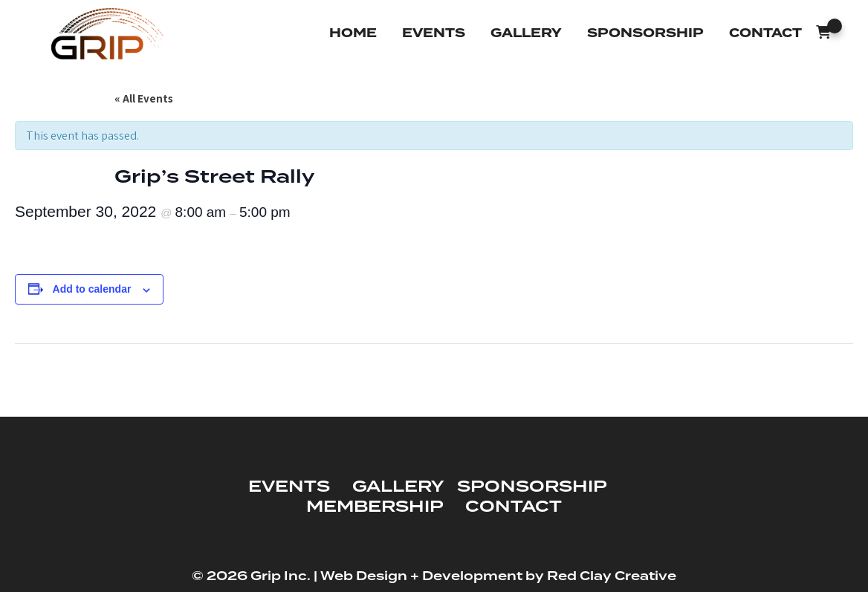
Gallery (526, 33)
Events (434, 33)
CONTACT (514, 507)
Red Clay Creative (612, 576)
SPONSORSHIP (532, 487)
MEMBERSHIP (375, 507)
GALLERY (398, 487)
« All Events (144, 98)
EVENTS (289, 487)
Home (353, 33)
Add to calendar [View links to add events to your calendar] (92, 289)
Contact (765, 33)
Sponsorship (645, 33)
